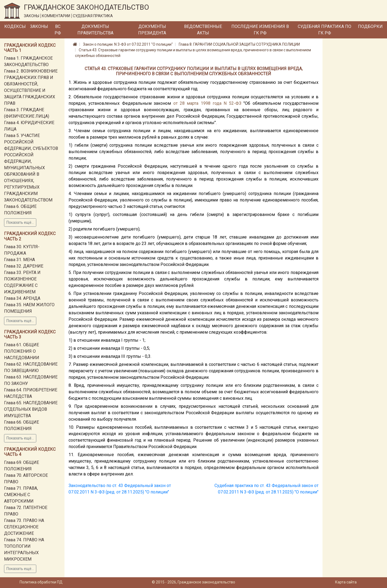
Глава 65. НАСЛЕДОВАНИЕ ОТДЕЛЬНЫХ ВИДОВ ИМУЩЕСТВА (31, 409)
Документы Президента (152, 30)
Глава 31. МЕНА (19, 260)
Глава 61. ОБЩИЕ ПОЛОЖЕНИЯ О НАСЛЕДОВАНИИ (22, 351)
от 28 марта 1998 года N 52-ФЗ (207, 103)
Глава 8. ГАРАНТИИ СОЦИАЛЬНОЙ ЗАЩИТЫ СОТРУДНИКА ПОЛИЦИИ (239, 44)
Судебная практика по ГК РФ (325, 30)
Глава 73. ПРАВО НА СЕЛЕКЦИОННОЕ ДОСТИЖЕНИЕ (24, 527)
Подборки (370, 26)
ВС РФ (58, 30)
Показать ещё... (20, 222)
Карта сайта (346, 582)
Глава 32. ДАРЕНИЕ (24, 266)
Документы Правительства (95, 30)
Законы (39, 26)
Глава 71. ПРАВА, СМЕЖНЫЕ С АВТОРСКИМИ (21, 495)
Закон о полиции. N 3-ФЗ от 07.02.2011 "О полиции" (128, 44)
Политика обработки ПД (41, 582)
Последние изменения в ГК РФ (260, 30)
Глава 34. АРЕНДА (22, 298)
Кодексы (15, 26)
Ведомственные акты (203, 30)
